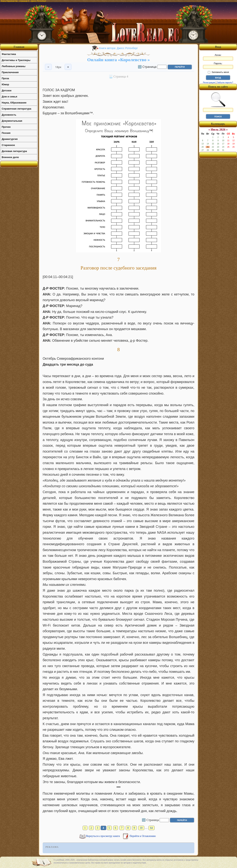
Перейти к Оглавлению (143, 836)
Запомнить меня (218, 72)
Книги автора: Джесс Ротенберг (118, 48)
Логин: (218, 57)
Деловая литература (14, 151)
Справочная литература (16, 109)
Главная (19, 47)
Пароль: (218, 66)
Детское (7, 90)
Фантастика (9, 54)
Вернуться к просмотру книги (103, 836)
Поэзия (6, 133)
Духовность (9, 115)
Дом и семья (9, 97)
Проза (5, 78)
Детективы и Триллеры (16, 60)
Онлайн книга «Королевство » (118, 60)
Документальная (12, 121)
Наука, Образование (14, 103)
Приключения (10, 72)
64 (151, 828)
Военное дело (10, 157)
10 (141, 828)
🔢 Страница (147, 67)
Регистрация (209, 82)
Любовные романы (14, 66)
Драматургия (10, 139)
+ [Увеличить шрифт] (68, 67)
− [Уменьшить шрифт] (48, 67)
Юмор (5, 84)
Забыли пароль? (225, 82)
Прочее (6, 127)
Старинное (8, 145)
